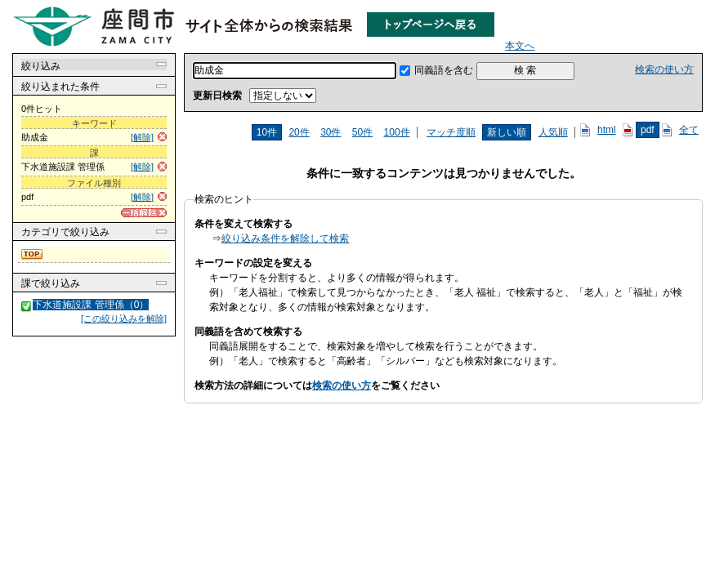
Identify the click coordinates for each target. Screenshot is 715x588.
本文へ (520, 46)
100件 (397, 132)
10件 (267, 132)
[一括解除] (144, 213)
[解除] (142, 137)
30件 (331, 132)
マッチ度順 (451, 132)
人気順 (553, 132)
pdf (648, 130)
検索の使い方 (664, 69)
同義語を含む (444, 70)
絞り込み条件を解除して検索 (285, 238)
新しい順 (507, 132)
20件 (299, 132)
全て (689, 130)
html (607, 130)
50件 (362, 132)
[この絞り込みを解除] (124, 318)
